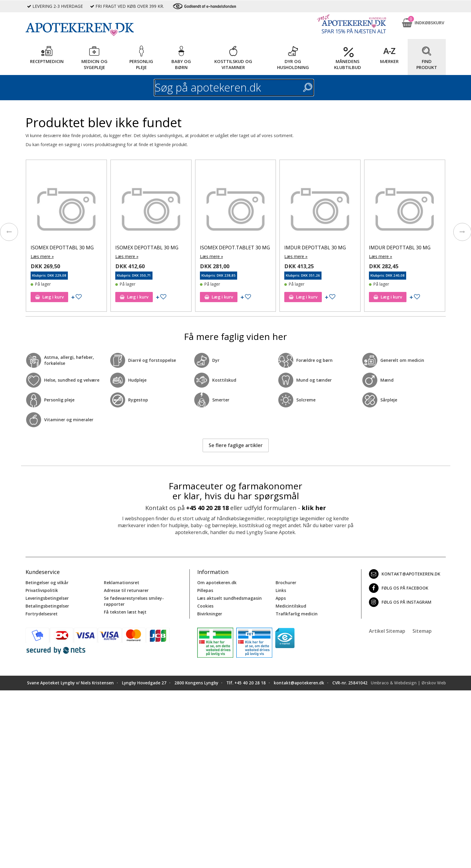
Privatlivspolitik (42, 590)
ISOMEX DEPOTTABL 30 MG (62, 248)
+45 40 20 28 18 (207, 508)
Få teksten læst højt (125, 612)
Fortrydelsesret (42, 614)
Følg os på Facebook (399, 588)
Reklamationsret (122, 583)
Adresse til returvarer (126, 590)
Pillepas (205, 590)
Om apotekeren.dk (217, 583)
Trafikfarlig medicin (297, 614)
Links (281, 590)
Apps (281, 598)
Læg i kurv (49, 297)
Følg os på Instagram (400, 602)
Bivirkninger (210, 614)
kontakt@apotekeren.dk (405, 574)
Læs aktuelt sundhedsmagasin (229, 598)
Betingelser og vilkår (47, 583)
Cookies (205, 606)
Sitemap (422, 631)
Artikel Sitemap (387, 631)
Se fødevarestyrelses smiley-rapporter (134, 601)
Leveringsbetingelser (47, 598)
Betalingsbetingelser (47, 606)
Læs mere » (42, 256)
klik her (314, 508)
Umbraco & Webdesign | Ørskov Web (408, 683)
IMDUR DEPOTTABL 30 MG (315, 248)
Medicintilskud (291, 606)
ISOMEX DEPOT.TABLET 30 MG (235, 248)
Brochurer (286, 583)
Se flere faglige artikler (236, 445)
